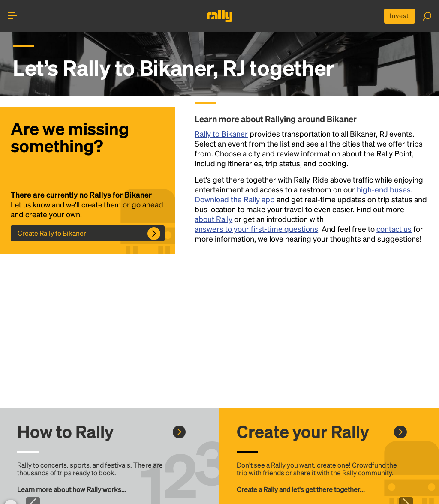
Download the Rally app (235, 200)
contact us (394, 230)
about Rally (213, 220)
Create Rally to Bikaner (52, 234)
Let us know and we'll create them (68, 205)
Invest (397, 16)
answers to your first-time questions (256, 230)
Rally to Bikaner (221, 135)
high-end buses (384, 190)
